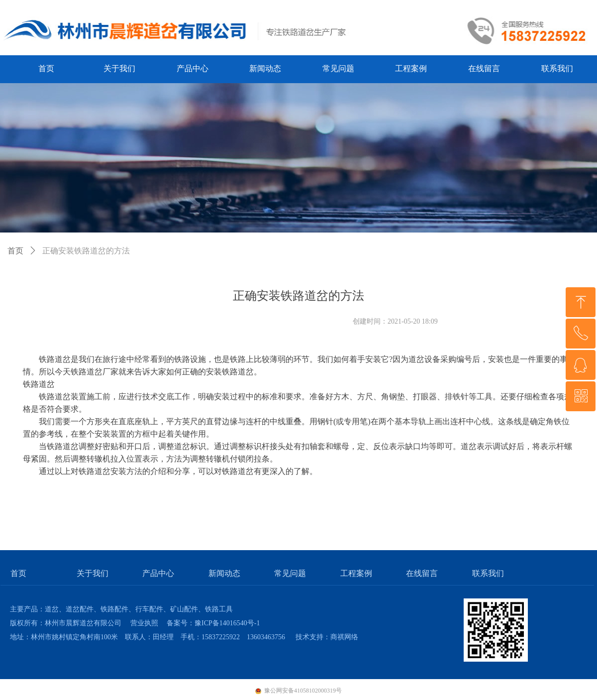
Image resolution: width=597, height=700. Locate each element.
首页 (15, 251)
